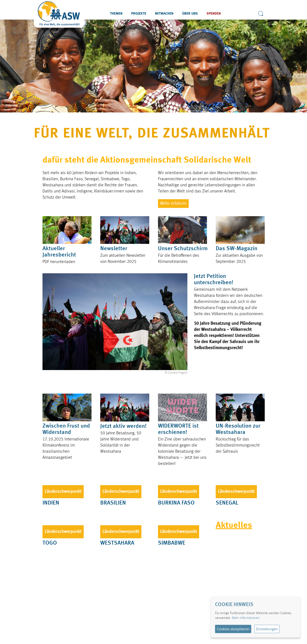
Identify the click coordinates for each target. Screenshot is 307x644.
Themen (116, 14)
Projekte (139, 14)
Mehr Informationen (246, 618)
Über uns (190, 14)
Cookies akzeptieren (233, 629)
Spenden (214, 14)
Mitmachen (164, 14)
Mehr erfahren (173, 204)
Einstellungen (267, 629)
